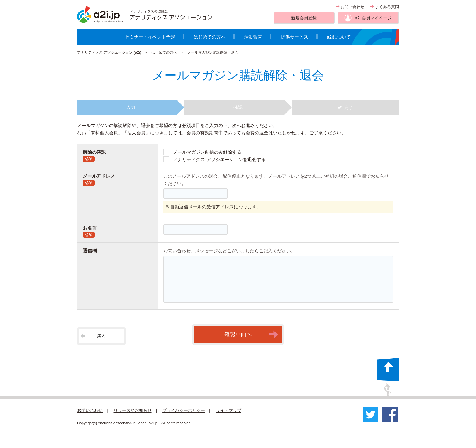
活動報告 (253, 37)
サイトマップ (229, 410)
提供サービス (294, 37)
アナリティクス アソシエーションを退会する (219, 159)
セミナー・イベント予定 (150, 37)
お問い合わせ (350, 7)
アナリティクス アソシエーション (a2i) (109, 52)
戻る (93, 336)
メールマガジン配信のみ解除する (207, 152)
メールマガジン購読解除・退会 (213, 52)
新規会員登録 (304, 18)
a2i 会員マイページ (373, 18)
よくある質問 (384, 7)
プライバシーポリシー (184, 410)
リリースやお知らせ (133, 410)
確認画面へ (251, 335)
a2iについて (339, 37)
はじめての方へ (210, 37)
